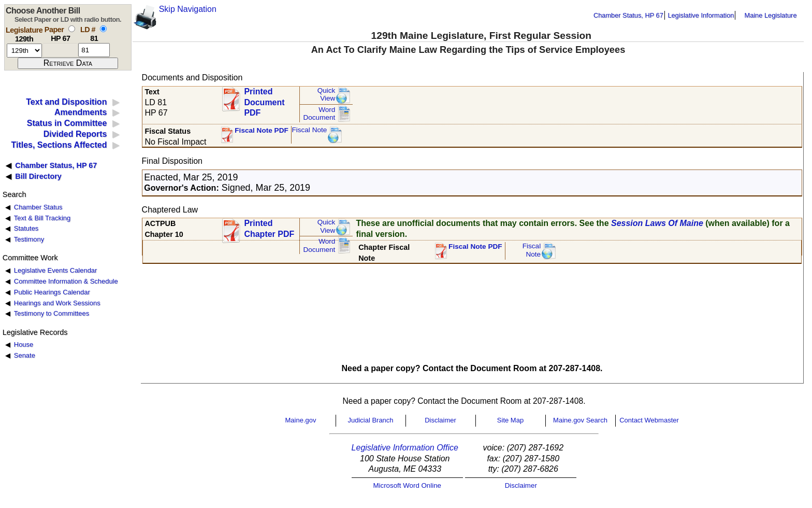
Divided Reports (75, 134)
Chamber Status (38, 207)
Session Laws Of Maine (657, 223)
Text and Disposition (66, 102)
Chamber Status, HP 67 (628, 15)
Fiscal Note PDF (262, 130)
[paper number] (60, 50)
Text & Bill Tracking (42, 218)
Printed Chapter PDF (269, 229)
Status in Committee (67, 123)
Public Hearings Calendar (52, 292)
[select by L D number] (103, 29)
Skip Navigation (188, 9)
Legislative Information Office (405, 448)
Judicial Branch (370, 420)
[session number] (24, 51)
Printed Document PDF (264, 99)
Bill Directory (38, 176)
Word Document (319, 114)
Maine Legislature (770, 15)
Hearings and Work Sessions (57, 303)
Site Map (510, 420)
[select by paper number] (72, 29)
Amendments (81, 112)
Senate (25, 355)
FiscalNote (532, 250)
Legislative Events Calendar (56, 270)
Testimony (29, 239)
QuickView (327, 95)
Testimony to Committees (52, 313)
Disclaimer (440, 420)
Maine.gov (301, 420)
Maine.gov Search (580, 420)
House (24, 344)
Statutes (26, 228)
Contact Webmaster (649, 420)
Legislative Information (701, 15)
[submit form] (68, 63)
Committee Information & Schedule (66, 281)
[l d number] (94, 50)
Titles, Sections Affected (59, 145)
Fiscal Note (309, 130)
